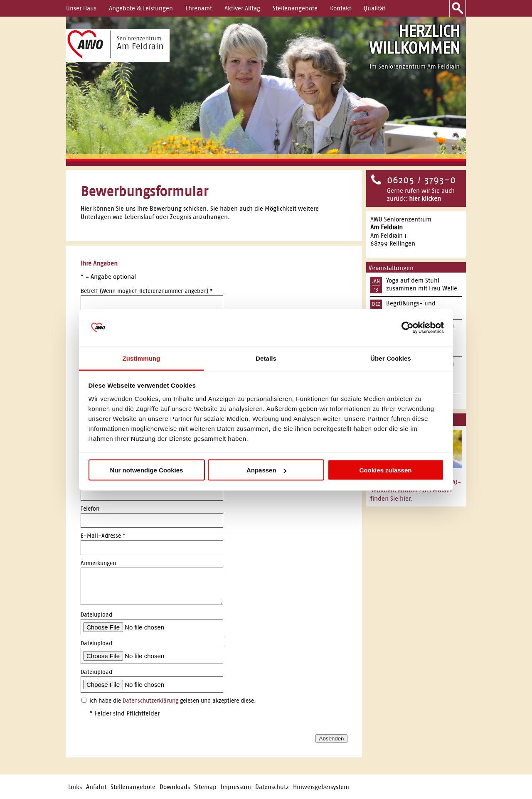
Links (75, 787)
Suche (458, 8)
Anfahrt (96, 787)
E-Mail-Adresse (103, 536)
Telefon (90, 509)
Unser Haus (81, 8)
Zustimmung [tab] (142, 358)
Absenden (331, 739)
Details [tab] (266, 358)
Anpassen (266, 470)
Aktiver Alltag (242, 8)
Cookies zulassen (386, 470)
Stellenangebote (295, 8)
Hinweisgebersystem (321, 787)
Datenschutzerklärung (150, 701)
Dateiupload (96, 615)
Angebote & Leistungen (141, 8)
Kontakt (341, 8)
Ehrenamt (199, 8)
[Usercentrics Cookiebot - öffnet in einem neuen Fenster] (408, 328)
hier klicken (425, 198)
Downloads (175, 787)
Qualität (374, 8)
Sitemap (205, 787)
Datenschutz (272, 787)
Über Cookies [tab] (391, 358)
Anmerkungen (98, 563)
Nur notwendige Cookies (147, 470)
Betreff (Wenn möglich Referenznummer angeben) (147, 291)
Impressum (236, 787)
